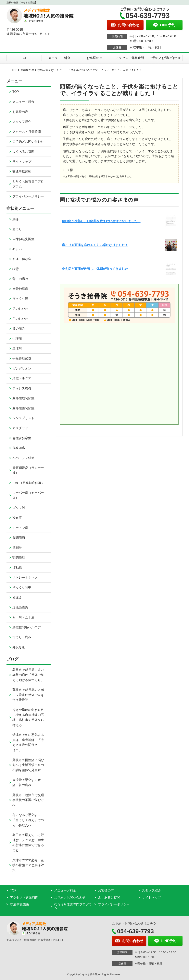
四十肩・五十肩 (23, 617)
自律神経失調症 (23, 239)
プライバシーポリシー (28, 196)
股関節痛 (19, 538)
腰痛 (16, 219)
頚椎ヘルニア (22, 378)
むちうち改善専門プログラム (28, 184)
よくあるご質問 (23, 152)
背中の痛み (20, 279)
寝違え (17, 597)
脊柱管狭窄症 (22, 438)
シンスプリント (23, 418)
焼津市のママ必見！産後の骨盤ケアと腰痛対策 (28, 865)
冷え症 (17, 518)
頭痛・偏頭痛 (22, 259)
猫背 (16, 269)
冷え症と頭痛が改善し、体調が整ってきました (95, 269)
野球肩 (17, 348)
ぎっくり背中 (22, 587)
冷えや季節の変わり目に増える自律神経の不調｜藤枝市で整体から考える (28, 717)
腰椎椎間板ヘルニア (27, 627)
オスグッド (20, 428)
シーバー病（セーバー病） (28, 495)
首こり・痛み (22, 637)
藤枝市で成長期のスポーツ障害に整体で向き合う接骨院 (28, 695)
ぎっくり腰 (20, 299)
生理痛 (17, 339)
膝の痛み (19, 329)
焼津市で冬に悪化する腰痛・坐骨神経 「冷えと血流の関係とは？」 (28, 742)
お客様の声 (94, 58)
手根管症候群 (22, 358)
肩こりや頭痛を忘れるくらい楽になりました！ (95, 245)
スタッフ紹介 (22, 122)
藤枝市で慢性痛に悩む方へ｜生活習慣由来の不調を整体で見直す (28, 765)
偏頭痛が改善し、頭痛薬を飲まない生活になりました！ (101, 221)
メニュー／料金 (59, 58)
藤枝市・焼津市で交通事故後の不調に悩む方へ (28, 800)
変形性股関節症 (23, 398)
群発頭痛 (19, 448)
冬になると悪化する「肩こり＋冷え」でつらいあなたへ (28, 820)
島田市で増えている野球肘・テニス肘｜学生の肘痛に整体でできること (28, 843)
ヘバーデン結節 (23, 458)
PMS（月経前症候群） (28, 483)
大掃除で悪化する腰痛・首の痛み (27, 782)
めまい (17, 249)
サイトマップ (22, 162)
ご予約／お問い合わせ (165, 58)
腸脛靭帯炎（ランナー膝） (28, 470)
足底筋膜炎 (20, 607)
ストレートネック (25, 578)
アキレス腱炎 (22, 388)
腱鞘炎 (17, 548)
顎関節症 (19, 557)
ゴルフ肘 (19, 508)
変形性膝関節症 (23, 408)
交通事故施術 (22, 171)
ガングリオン (22, 368)
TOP (24, 58)
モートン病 (20, 528)
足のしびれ (20, 309)
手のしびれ (20, 319)
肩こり (17, 229)
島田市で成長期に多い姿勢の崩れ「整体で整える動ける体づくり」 (28, 675)
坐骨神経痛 (20, 289)
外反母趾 (19, 647)
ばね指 (17, 567)
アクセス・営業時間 (130, 58)
